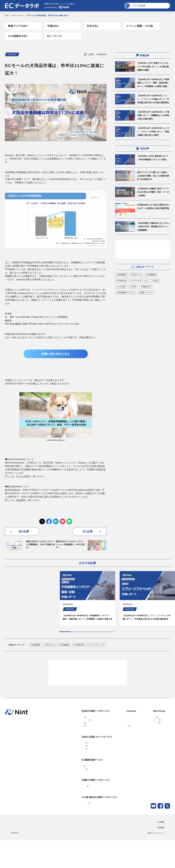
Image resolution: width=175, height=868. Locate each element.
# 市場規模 (151, 275)
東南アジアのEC (18, 26)
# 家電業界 (122, 275)
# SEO (155, 281)
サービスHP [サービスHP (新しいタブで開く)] (22, 476)
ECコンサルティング (69, 791)
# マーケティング (140, 281)
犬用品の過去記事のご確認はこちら (56, 440)
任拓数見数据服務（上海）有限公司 (151, 730)
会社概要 (161, 850)
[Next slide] (63, 636)
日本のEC (93, 26)
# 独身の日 (146, 287)
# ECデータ (136, 275)
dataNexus (65, 739)
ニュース (109, 744)
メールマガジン (111, 748)
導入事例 (109, 725)
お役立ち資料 (111, 734)
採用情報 (161, 855)
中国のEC (53, 26)
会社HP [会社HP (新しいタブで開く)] (20, 500)
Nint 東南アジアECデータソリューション (76, 829)
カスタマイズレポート (69, 758)
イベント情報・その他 (139, 26)
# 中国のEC (122, 281)
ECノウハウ (54, 36)
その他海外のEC (18, 36)
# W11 (133, 287)
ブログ (108, 739)
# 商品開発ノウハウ (126, 293)
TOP (7, 15)
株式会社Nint (143, 725)
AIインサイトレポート (69, 767)
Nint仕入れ (65, 734)
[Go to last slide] (50, 636)
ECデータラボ (18, 15)
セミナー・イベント (113, 730)
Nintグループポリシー (156, 861)
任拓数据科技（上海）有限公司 (150, 734)
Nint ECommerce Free (73, 730)
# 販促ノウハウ (146, 293)
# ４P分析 (121, 287)
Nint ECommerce (67, 725)
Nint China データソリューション (73, 810)
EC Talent (64, 786)
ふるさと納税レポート (69, 763)
